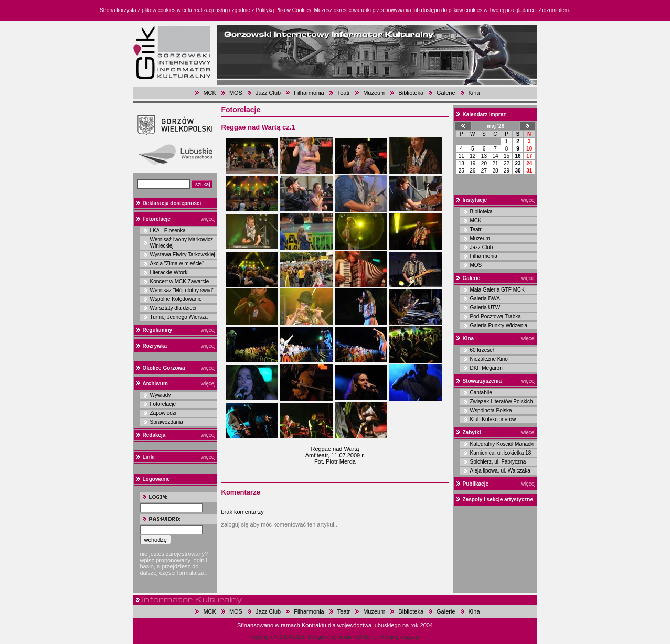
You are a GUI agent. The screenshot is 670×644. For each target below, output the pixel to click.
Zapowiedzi (163, 413)
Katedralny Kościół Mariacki (502, 444)
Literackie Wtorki (169, 272)
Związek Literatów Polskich (502, 401)
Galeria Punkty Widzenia (499, 325)
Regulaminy (158, 330)
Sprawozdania (167, 422)
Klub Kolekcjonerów (493, 419)
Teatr (344, 93)
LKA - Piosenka (168, 230)
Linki (149, 457)
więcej (208, 219)
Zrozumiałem (554, 10)
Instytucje (475, 200)
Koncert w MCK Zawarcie (180, 281)
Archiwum (155, 384)
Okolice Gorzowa (164, 368)
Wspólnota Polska (491, 410)
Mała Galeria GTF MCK (497, 290)
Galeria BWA (485, 299)
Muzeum (374, 93)
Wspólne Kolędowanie (176, 299)
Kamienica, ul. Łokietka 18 (501, 453)
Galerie (446, 93)
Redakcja (154, 435)
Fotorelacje (157, 219)
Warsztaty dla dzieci (173, 308)
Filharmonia (309, 93)
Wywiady (161, 395)
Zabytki (472, 432)
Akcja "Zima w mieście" (177, 264)
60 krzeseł (482, 350)
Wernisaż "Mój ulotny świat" (182, 290)
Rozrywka (155, 346)
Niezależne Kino (489, 359)
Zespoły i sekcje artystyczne (498, 500)
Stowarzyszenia (482, 381)
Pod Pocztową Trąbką (496, 316)
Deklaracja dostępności (172, 203)
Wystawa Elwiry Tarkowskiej (183, 255)
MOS (236, 93)
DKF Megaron (486, 368)
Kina (474, 93)
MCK (209, 93)
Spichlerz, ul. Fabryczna (498, 462)
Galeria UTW (485, 308)
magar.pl (410, 637)
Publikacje (476, 484)
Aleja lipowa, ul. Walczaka (500, 471)
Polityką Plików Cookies (283, 10)
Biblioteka (411, 93)
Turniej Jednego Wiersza (179, 317)
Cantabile (481, 393)
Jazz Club (268, 93)
